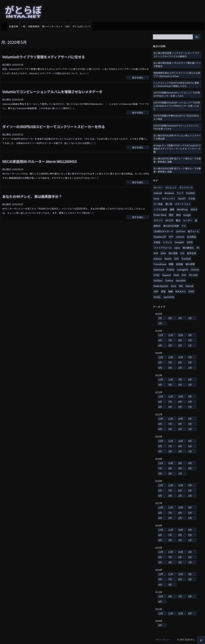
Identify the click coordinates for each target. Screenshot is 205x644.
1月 (160, 323)
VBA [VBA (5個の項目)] (181, 286)
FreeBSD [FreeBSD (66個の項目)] (190, 193)
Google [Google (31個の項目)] (187, 215)
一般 (23, 26)
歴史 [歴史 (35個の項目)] (171, 215)
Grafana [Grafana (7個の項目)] (169, 280)
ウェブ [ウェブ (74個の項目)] (180, 193)
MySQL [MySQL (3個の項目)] (157, 297)
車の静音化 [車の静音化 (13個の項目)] (188, 248)
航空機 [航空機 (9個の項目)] (180, 264)
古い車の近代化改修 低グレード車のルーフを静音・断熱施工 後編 (177, 160)
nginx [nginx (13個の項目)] (177, 248)
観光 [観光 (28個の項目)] (178, 220)
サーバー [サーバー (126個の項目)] (158, 188)
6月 (180, 340)
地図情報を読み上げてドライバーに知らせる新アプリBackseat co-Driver (177, 74)
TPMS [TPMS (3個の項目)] (191, 291)
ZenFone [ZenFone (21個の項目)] (180, 231)
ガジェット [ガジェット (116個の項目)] (171, 188)
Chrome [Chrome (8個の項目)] (195, 270)
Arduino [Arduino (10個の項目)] (158, 259)
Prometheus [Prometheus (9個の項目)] (160, 264)
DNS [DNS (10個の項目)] (177, 259)
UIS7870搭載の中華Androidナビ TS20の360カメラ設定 (176, 117)
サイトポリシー (163, 640)
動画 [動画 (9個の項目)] (171, 264)
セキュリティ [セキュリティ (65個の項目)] (169, 198)
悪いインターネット (52, 26)
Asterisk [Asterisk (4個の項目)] (190, 286)
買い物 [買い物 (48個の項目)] (169, 204)
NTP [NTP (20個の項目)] (171, 237)
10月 (180, 335)
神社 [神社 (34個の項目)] (178, 215)
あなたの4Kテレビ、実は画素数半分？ (32, 196)
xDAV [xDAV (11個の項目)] (163, 253)
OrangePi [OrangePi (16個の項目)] (179, 242)
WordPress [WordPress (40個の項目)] (182, 209)
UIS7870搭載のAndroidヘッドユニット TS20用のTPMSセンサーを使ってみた (177, 94)
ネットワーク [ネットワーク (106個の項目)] (186, 188)
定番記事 (14, 26)
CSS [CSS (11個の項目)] (182, 253)
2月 (190, 318)
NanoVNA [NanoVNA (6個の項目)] (181, 280)
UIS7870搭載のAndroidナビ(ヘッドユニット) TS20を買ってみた (176, 127)
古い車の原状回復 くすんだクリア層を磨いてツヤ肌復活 (177, 64)
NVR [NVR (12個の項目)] (156, 253)
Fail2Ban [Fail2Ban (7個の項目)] (158, 280)
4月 (170, 318)
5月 (160, 318)
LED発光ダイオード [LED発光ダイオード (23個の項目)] (163, 231)
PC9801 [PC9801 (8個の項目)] (170, 270)
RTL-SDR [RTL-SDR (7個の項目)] (193, 275)
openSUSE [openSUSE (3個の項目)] (169, 297)
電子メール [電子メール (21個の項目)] (193, 231)
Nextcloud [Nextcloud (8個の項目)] (159, 270)
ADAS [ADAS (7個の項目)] (176, 275)
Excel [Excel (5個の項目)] (174, 286)
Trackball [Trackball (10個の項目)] (186, 259)
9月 (190, 335)
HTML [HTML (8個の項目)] (157, 275)
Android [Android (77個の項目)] (158, 193)
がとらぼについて (82, 26)
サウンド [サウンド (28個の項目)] (158, 220)
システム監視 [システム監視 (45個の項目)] (160, 209)
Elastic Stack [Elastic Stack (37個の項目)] (160, 215)
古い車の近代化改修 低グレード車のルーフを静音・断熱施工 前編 (177, 170)
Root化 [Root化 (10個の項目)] (168, 259)
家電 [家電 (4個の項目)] (163, 291)
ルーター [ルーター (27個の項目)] (188, 220)
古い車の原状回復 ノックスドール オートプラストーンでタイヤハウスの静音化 (176, 55)
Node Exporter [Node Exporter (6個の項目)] (161, 286)
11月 (171, 335)
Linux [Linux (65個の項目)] (156, 198)
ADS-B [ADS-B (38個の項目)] (194, 209)
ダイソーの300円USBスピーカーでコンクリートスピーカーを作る (54, 127)
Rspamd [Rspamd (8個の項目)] (167, 275)
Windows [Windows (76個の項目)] (169, 193)
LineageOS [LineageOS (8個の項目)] (182, 270)
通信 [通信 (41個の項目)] (172, 209)
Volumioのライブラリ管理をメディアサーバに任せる (44, 57)
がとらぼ (23, 11)
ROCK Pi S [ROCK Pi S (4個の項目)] (180, 291)
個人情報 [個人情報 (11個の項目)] (173, 253)
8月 (160, 340)
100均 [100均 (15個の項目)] (190, 242)
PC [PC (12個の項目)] (198, 248)
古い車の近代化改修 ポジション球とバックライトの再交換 (177, 137)
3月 (180, 318)
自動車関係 (34, 26)
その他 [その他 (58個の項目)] (192, 198)
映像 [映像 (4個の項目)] (170, 291)
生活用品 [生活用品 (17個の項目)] (191, 237)
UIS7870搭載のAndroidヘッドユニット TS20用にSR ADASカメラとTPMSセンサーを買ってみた (177, 106)
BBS (68, 26)
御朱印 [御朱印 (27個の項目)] (157, 226)
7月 (170, 340)
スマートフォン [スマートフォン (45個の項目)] (183, 204)
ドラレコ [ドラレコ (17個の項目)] (167, 242)
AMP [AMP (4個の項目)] (156, 291)
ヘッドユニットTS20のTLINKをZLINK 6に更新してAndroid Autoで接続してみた (176, 84)
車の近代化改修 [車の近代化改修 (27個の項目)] (171, 226)
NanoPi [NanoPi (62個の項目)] (182, 198)
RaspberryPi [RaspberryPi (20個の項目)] (160, 237)
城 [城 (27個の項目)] (196, 220)
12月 (161, 335)
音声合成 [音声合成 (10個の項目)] (191, 253)
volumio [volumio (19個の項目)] (180, 237)
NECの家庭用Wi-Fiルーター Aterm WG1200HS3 (40, 161)
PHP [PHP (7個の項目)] (184, 275)
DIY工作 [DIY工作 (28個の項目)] (169, 220)
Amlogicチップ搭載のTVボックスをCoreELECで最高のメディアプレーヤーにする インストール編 (177, 149)
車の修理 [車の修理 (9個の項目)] (190, 264)
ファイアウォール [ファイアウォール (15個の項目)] (163, 248)
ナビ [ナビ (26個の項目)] (184, 226)
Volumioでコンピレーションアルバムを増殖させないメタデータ (52, 92)
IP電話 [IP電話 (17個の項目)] (157, 242)
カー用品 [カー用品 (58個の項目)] (158, 204)
